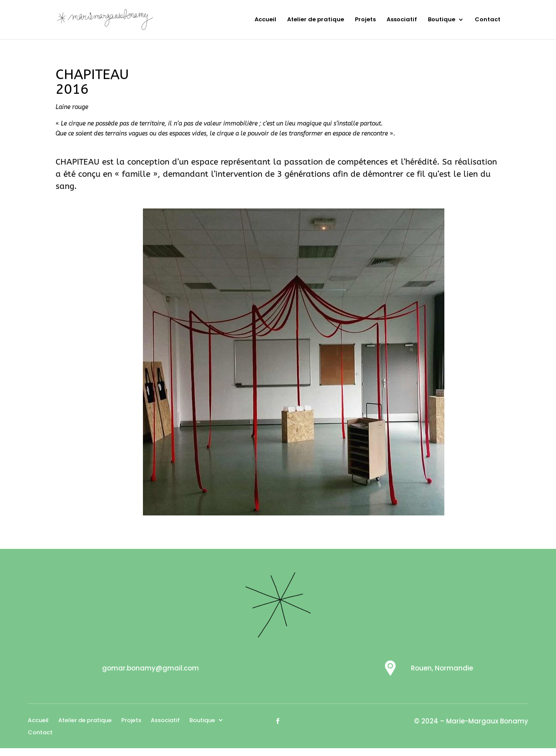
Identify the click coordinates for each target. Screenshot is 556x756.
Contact (488, 20)
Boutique (442, 20)
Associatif (402, 20)
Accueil (265, 20)
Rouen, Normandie (442, 668)
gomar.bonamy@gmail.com (151, 668)
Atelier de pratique (316, 20)
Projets (365, 20)
